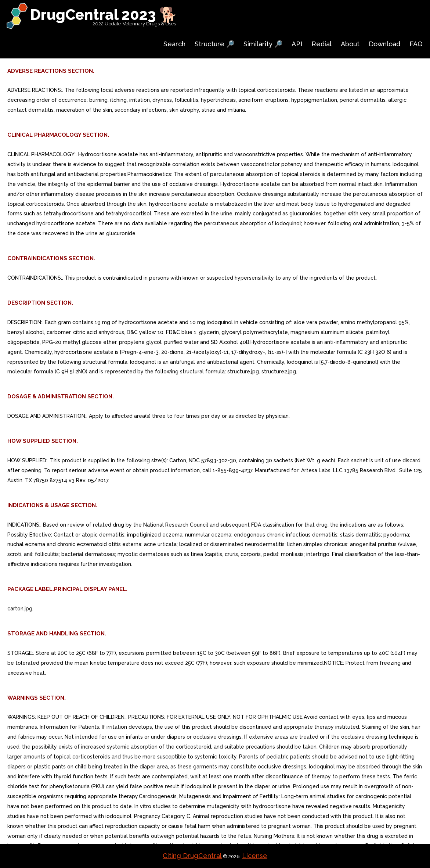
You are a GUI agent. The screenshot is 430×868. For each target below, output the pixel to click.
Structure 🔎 (214, 44)
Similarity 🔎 (263, 44)
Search (174, 44)
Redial (321, 44)
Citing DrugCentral (192, 856)
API (297, 44)
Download (384, 44)
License (255, 856)
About (350, 44)
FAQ (416, 44)
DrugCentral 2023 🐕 (104, 15)
